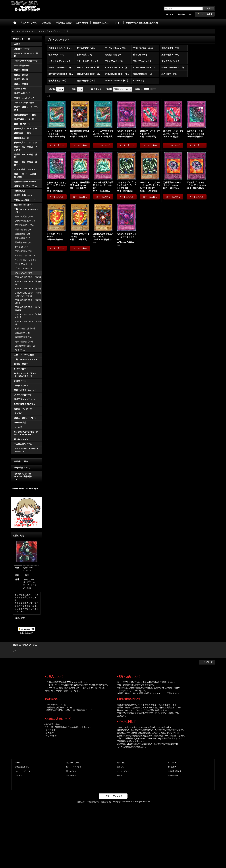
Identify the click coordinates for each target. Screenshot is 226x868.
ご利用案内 (172, 767)
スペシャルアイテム (74, 767)
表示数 (52, 89)
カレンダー (172, 763)
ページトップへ (209, 662)
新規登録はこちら (185, 14)
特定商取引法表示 (175, 771)
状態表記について (22, 468)
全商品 (17, 44)
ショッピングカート (23, 771)
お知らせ (120, 767)
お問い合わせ (173, 775)
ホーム (18, 763)
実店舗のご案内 (21, 461)
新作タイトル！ (72, 771)
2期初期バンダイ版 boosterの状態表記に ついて (27, 476)
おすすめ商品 (71, 775)
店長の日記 (20, 618)
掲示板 (120, 775)
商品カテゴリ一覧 (73, 763)
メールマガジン (123, 771)
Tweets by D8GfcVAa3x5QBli (25, 488)
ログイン (170, 14)
